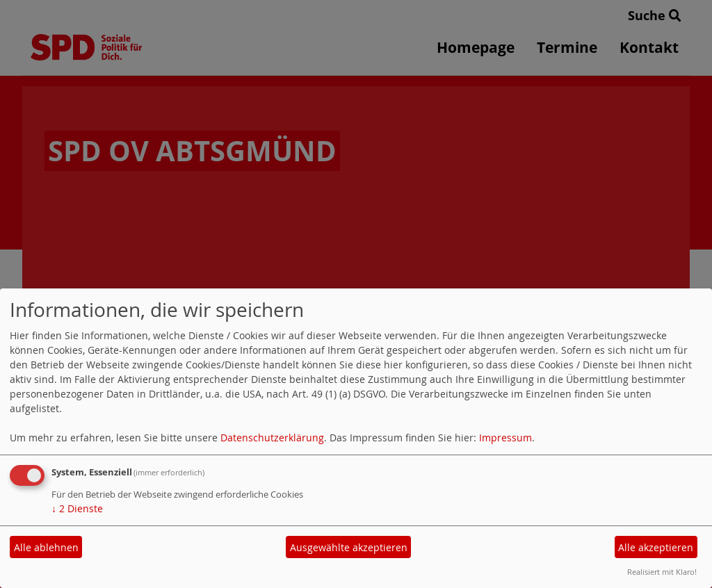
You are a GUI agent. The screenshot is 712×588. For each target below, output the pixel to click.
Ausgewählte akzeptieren (349, 547)
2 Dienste (77, 508)
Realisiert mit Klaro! (662, 572)
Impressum (505, 438)
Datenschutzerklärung (272, 438)
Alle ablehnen (46, 547)
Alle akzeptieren (656, 547)
